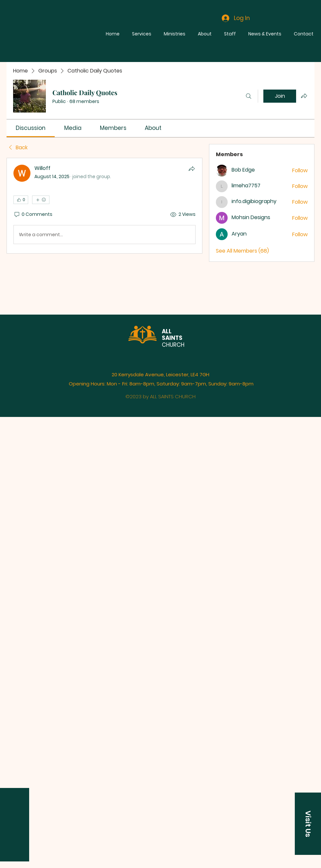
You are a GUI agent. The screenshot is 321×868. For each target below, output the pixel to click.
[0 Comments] (33, 215)
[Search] (249, 96)
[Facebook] (23, 231)
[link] (31, 128)
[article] (104, 206)
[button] (308, 824)
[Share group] (304, 96)
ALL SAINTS (172, 335)
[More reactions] (41, 200)
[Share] (192, 169)
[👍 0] (21, 200)
